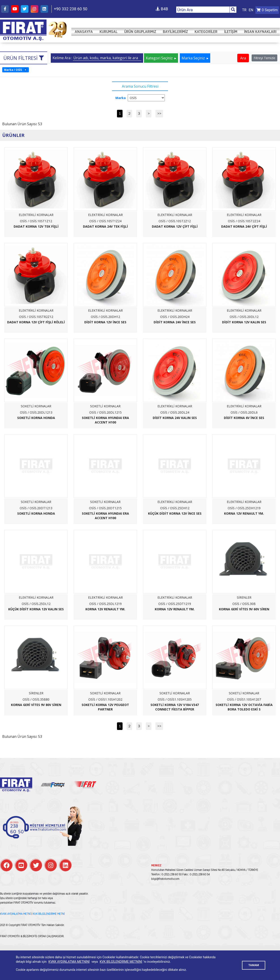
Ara (243, 58)
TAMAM (254, 965)
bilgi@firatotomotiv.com (165, 879)
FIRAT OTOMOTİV (23, 30)
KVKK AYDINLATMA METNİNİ (69, 962)
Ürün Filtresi (24, 58)
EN (251, 10)
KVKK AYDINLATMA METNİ (15, 914)
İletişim (231, 32)
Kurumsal (108, 32)
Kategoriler (206, 32)
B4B (162, 9)
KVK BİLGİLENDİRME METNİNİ (121, 962)
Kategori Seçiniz (160, 58)
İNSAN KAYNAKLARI (260, 32)
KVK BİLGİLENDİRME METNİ (49, 914)
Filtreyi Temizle (264, 58)
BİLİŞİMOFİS (30, 936)
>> (159, 113)
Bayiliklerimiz (175, 32)
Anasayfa (84, 32)
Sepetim (267, 10)
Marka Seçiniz (194, 58)
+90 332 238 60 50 (71, 9)
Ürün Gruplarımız (140, 32)
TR (244, 10)
